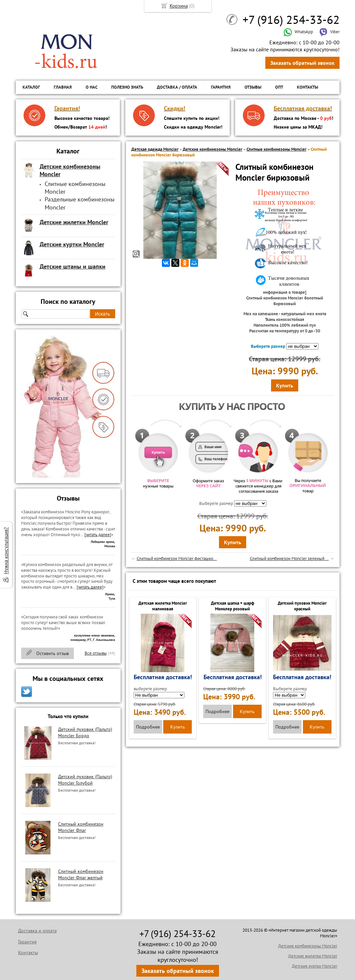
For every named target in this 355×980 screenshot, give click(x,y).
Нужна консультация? (6, 551)
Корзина (179, 6)
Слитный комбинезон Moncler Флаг (81, 827)
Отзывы (253, 87)
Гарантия (221, 87)
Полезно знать (127, 87)
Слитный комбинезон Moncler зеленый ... (289, 558)
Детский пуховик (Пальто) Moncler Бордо (85, 732)
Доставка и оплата (37, 931)
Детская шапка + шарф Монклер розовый (233, 606)
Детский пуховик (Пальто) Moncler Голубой (85, 780)
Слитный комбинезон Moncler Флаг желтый (81, 874)
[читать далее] (98, 535)
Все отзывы (96, 653)
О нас (92, 87)
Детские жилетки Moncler (313, 956)
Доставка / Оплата (177, 87)
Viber (329, 32)
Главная (63, 87)
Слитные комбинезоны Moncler (277, 149)
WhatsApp (298, 32)
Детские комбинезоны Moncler (213, 149)
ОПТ (279, 87)
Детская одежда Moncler (155, 149)
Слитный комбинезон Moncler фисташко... (177, 558)
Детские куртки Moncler (315, 966)
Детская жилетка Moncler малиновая (163, 606)
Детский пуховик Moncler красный (302, 606)
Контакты (307, 87)
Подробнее (148, 727)
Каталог (31, 87)
